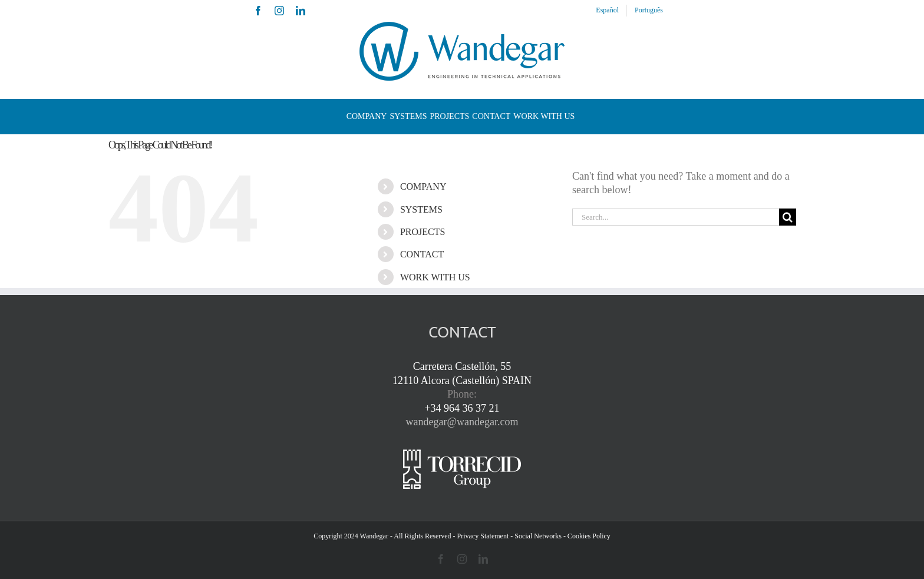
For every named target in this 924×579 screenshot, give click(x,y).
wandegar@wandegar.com (462, 422)
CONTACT (422, 254)
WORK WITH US (435, 277)
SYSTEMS (421, 209)
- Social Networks (536, 536)
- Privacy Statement (481, 536)
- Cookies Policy (587, 536)
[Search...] (676, 217)
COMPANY (423, 186)
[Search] (788, 217)
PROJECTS (423, 232)
